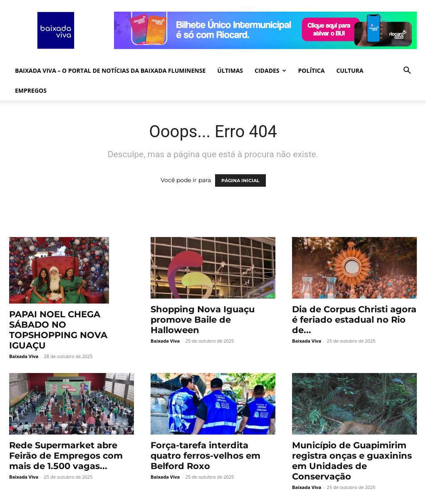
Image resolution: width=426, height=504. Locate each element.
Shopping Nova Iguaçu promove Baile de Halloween (203, 320)
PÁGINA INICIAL (240, 180)
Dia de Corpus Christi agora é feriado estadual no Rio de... (354, 320)
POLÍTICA (312, 70)
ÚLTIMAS (230, 70)
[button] (407, 71)
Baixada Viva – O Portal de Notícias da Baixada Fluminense (110, 70)
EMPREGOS (31, 90)
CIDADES (270, 70)
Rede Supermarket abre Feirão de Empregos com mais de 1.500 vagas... (66, 456)
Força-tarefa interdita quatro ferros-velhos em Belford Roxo (206, 456)
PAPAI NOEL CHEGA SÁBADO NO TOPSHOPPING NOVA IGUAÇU (58, 330)
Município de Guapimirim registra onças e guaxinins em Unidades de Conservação (352, 461)
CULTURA (350, 70)
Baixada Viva (24, 356)
